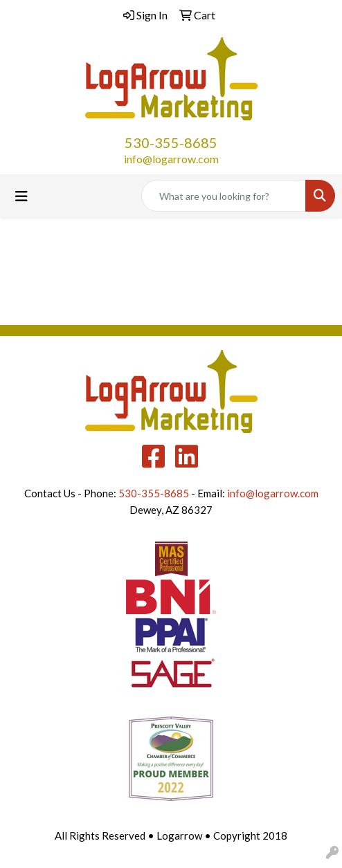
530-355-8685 (171, 142)
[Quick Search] (224, 196)
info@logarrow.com (171, 159)
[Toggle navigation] (21, 196)
